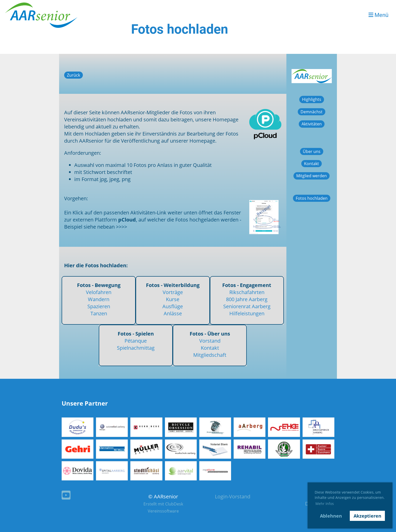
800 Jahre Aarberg (247, 299)
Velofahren (99, 292)
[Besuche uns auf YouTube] (66, 495)
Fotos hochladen (312, 198)
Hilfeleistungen (247, 313)
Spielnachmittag (136, 348)
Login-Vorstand (233, 496)
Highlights (312, 99)
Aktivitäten (312, 124)
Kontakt (210, 348)
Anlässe (173, 313)
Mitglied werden (312, 176)
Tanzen (99, 313)
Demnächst (312, 112)
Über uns (312, 151)
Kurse (173, 299)
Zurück (73, 75)
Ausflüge (173, 306)
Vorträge (173, 292)
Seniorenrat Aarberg (247, 306)
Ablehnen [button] (331, 516)
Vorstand (210, 341)
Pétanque (136, 341)
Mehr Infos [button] (325, 504)
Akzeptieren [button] (367, 516)
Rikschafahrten (247, 292)
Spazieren (99, 306)
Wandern (99, 299)
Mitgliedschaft (210, 355)
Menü (378, 15)
